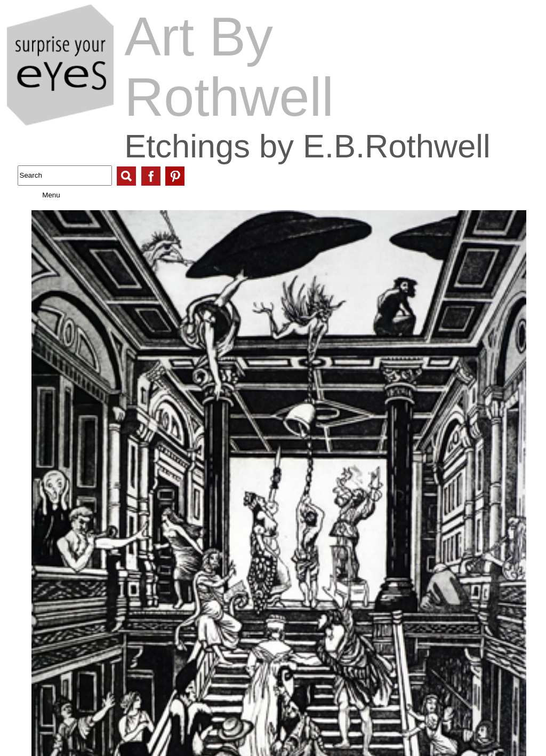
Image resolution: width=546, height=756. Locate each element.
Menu (41, 195)
